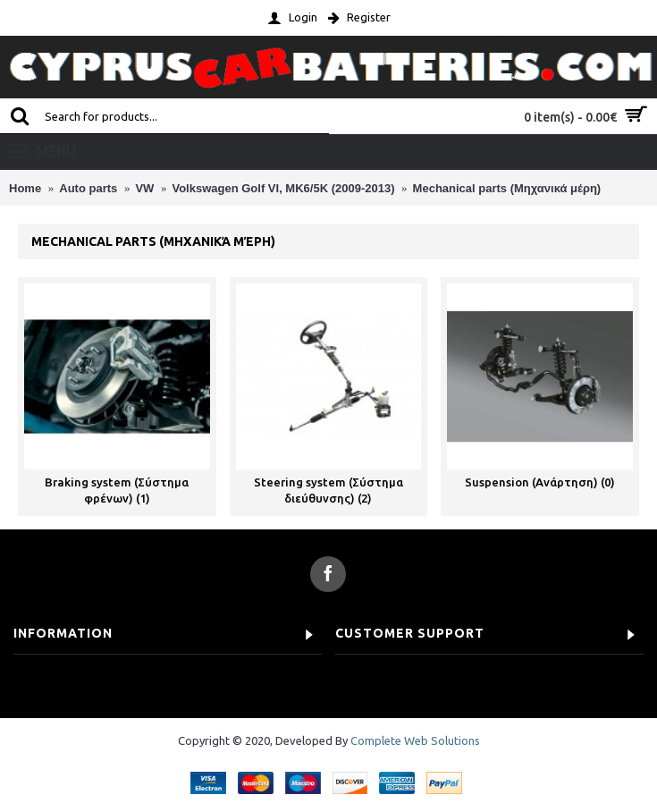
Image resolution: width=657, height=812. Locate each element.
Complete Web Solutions (415, 740)
